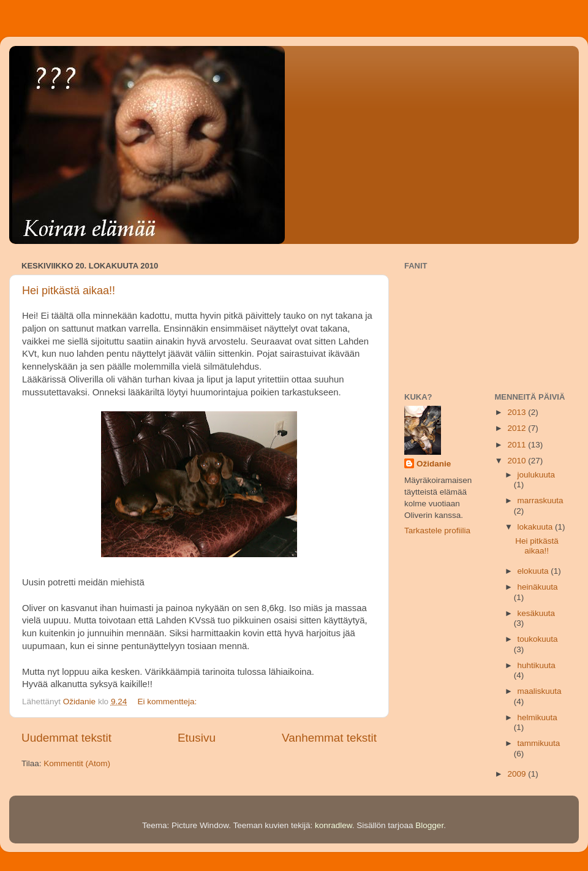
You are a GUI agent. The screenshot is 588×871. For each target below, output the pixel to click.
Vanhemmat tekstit (329, 738)
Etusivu (197, 738)
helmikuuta (537, 717)
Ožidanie (434, 464)
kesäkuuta (537, 613)
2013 (518, 412)
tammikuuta (539, 743)
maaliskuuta (540, 691)
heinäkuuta (538, 587)
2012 (518, 428)
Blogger (429, 825)
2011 (518, 445)
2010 (518, 461)
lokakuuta (537, 527)
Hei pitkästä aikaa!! (69, 291)
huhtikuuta (537, 665)
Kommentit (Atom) (77, 763)
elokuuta (534, 571)
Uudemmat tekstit (66, 738)
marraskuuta (541, 500)
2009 (518, 774)
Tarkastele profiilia (437, 531)
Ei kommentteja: (168, 702)
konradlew (334, 825)
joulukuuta (537, 475)
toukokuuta (538, 639)
